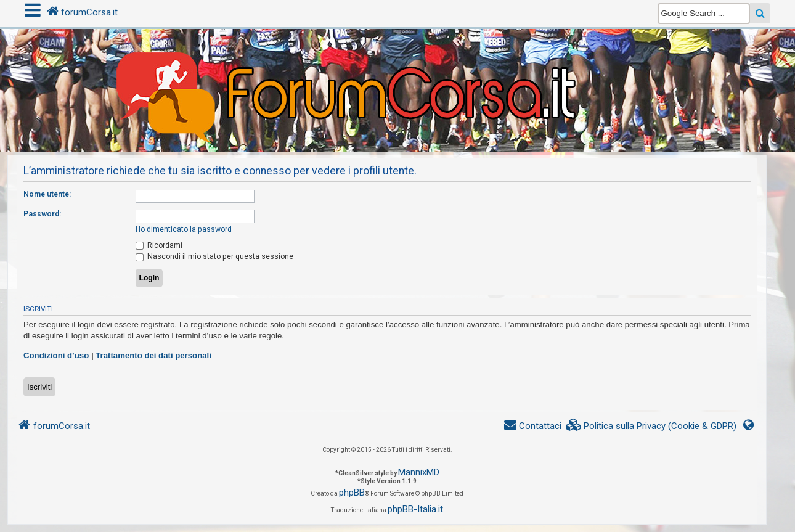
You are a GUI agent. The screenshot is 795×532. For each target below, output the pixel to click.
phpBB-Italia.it (415, 509)
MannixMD (419, 472)
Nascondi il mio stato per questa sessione (214, 256)
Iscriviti (39, 387)
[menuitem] (651, 426)
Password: (42, 214)
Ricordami (159, 245)
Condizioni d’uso (56, 355)
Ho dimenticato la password (184, 229)
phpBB (352, 493)
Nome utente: (47, 194)
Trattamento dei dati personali (153, 355)
